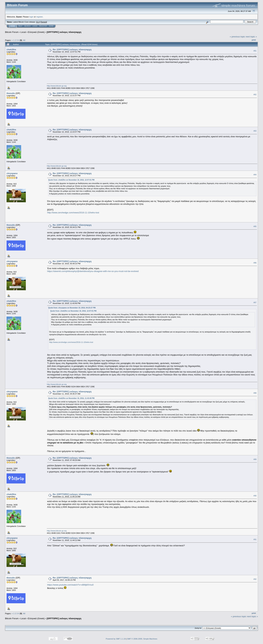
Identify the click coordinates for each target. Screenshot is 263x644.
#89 (255, 459)
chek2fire (11, 50)
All (24, 40)
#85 (255, 226)
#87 (255, 302)
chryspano (12, 173)
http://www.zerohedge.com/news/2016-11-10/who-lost (73, 213)
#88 (255, 393)
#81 (255, 51)
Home (13, 26)
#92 (255, 579)
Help (20, 26)
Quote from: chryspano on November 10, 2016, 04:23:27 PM (72, 308)
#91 (255, 539)
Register (43, 26)
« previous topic (237, 37)
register (39, 17)
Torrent (44, 22)
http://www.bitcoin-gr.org (57, 86)
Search (28, 26)
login (31, 17)
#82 (255, 95)
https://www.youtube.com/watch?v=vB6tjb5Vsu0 (70, 585)
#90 (255, 496)
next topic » (251, 37)
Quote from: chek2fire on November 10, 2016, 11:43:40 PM (71, 398)
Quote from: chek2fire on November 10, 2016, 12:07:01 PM (71, 180)
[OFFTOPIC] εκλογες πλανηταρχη (64, 32)
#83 (255, 131)
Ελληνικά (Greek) (36, 32)
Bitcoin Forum (12, 32)
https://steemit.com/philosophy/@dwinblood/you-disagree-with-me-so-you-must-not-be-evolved (93, 271)
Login (35, 26)
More (51, 26)
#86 (255, 263)
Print (254, 40)
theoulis (11, 93)
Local (23, 32)
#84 (255, 175)
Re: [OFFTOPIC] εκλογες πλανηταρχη (72, 50)
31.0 (38, 22)
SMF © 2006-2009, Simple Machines (142, 639)
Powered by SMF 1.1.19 (116, 639)
